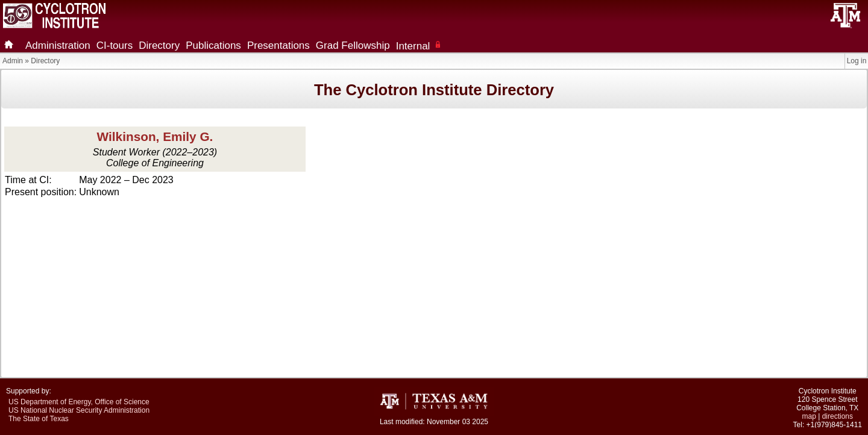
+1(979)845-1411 (834, 425)
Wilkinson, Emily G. (155, 136)
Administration (58, 45)
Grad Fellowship (353, 45)
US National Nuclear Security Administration (79, 410)
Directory (159, 45)
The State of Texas (39, 419)
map (809, 416)
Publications (213, 45)
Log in (857, 61)
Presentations (278, 45)
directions (838, 416)
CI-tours (115, 45)
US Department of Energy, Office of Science (79, 402)
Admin (13, 61)
